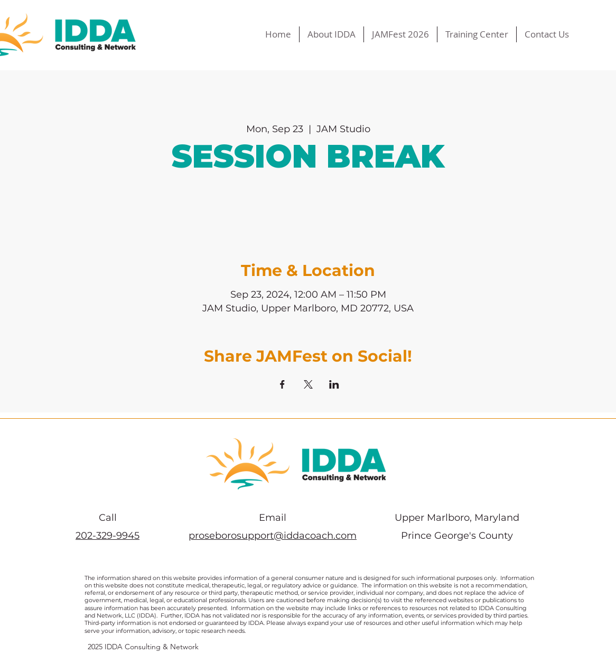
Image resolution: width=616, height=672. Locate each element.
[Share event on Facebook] (282, 384)
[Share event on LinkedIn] (334, 384)
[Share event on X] (308, 384)
